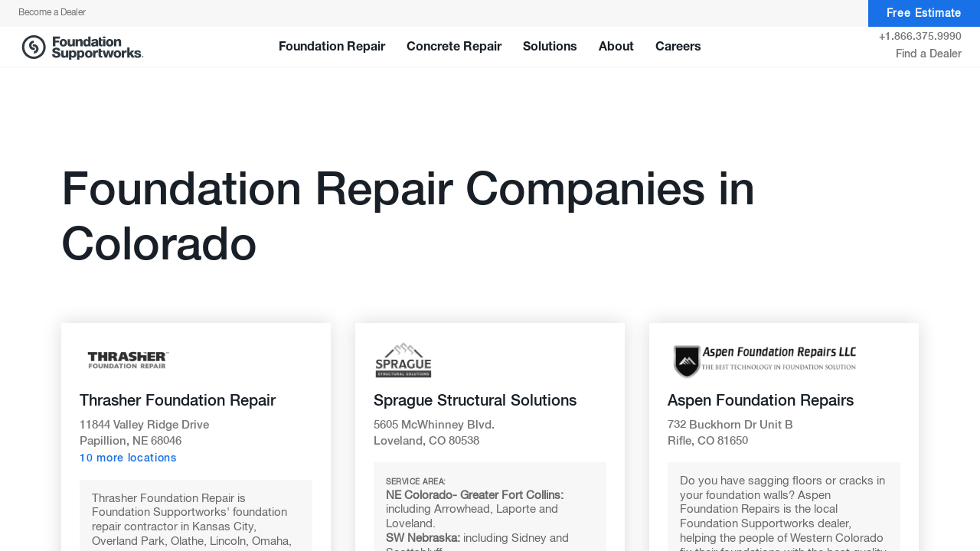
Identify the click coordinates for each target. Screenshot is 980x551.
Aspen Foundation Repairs (761, 401)
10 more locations (128, 458)
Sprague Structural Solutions (475, 401)
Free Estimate (924, 14)
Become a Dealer (52, 13)
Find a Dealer (929, 54)
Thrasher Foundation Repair (178, 401)
